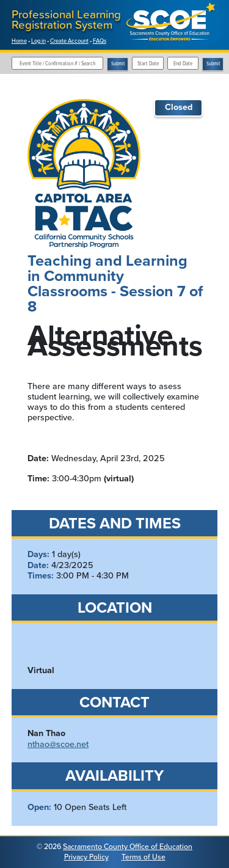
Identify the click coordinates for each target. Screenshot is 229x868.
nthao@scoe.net (58, 744)
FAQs (100, 41)
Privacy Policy (86, 857)
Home (19, 41)
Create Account (69, 41)
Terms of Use (144, 857)
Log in (38, 41)
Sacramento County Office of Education (128, 847)
